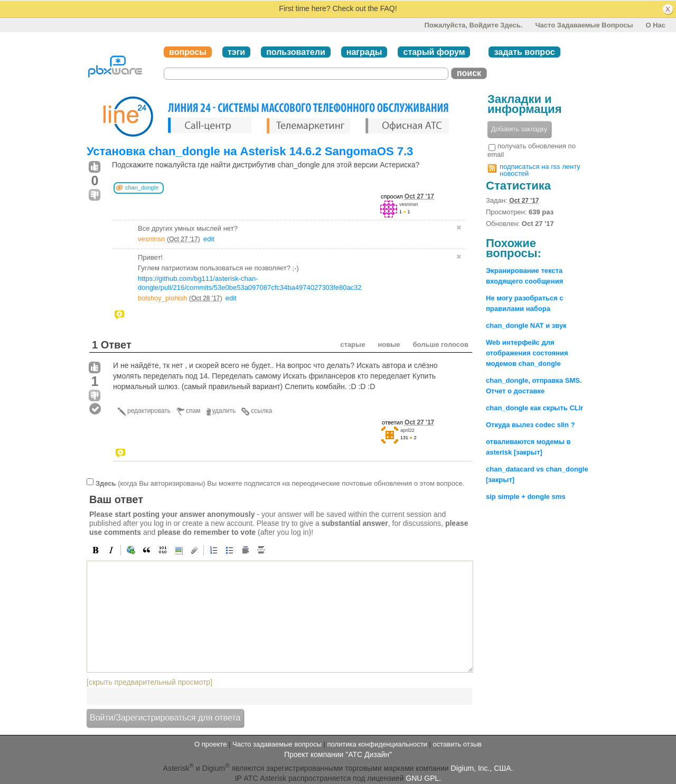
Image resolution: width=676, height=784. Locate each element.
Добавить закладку (519, 129)
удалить (224, 411)
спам (193, 411)
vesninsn (409, 204)
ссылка (261, 411)
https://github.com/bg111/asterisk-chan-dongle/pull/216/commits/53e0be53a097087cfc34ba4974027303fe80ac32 (250, 283)
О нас (655, 25)
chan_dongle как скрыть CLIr (534, 408)
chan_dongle (142, 187)
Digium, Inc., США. (482, 768)
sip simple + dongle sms (526, 497)
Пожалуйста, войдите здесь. (473, 25)
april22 (407, 430)
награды (364, 52)
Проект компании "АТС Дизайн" (338, 754)
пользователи (296, 52)
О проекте (210, 744)
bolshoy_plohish (162, 298)
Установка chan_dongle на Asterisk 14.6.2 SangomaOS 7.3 (250, 151)
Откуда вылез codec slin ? (531, 425)
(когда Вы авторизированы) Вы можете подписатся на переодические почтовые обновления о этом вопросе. (280, 483)
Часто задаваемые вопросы (584, 25)
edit (209, 239)
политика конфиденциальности (377, 744)
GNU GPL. (423, 778)
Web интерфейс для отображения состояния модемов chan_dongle (527, 353)
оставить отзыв (457, 744)
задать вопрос (524, 52)
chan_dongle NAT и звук (526, 325)
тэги (236, 52)
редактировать (149, 411)
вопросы (188, 52)
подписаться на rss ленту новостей (540, 170)
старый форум (434, 52)
